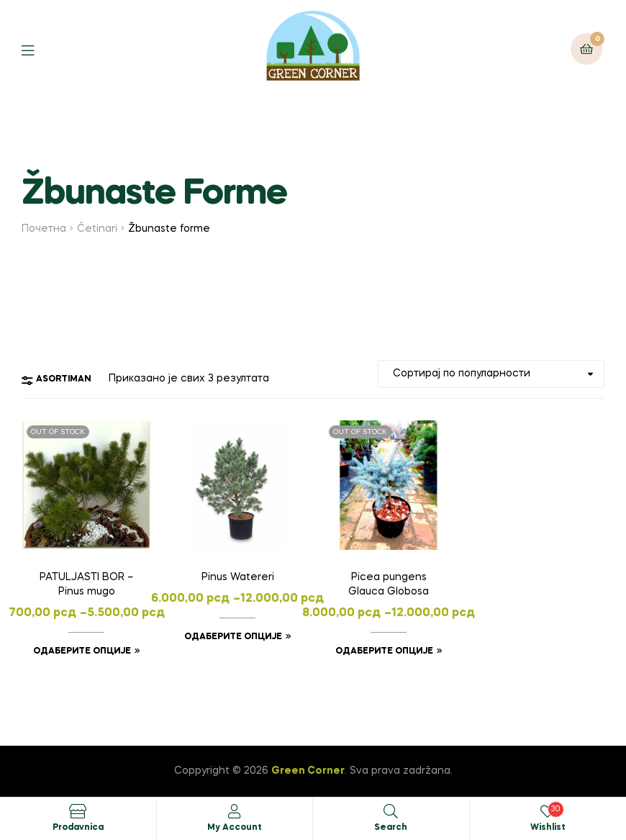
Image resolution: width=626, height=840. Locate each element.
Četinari (97, 229)
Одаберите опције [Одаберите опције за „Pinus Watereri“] (233, 637)
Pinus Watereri (238, 577)
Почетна (44, 229)
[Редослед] (491, 374)
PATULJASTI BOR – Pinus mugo (86, 584)
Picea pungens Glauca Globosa (389, 584)
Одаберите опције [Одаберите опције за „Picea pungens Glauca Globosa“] (384, 651)
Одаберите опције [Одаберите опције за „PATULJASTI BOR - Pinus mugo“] (82, 651)
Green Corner (308, 771)
